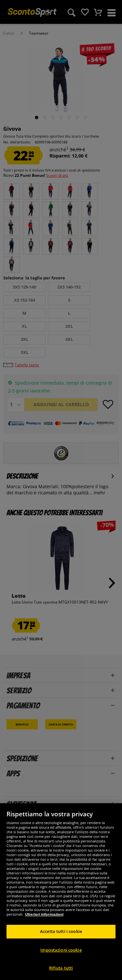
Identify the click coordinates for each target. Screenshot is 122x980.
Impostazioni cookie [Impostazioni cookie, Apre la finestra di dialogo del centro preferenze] (61, 950)
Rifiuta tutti (61, 968)
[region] (61, 892)
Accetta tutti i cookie (61, 931)
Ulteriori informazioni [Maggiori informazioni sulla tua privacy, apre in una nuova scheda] (44, 914)
